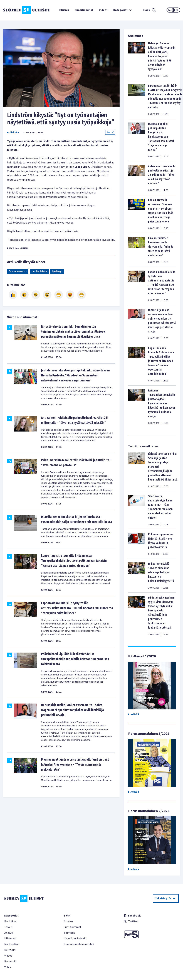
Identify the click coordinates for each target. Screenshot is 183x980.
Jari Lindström (39, 271)
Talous (8, 927)
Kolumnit (10, 961)
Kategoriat (123, 10)
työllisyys (57, 271)
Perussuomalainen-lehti (79, 944)
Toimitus (69, 933)
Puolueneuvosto (18, 271)
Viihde (8, 967)
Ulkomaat (10, 939)
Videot (103, 10)
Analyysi (9, 933)
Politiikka (13, 133)
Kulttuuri (10, 950)
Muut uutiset (12, 944)
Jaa (110, 132)
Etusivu (64, 10)
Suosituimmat (84, 10)
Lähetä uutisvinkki (75, 939)
